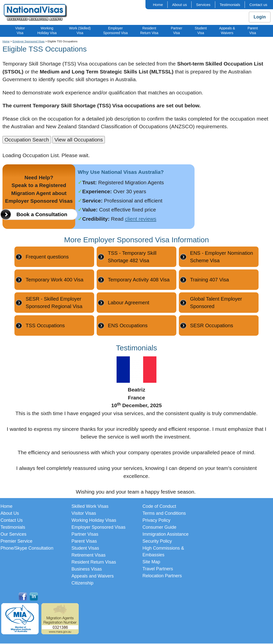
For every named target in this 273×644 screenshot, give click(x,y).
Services (203, 5)
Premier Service (16, 542)
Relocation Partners (162, 576)
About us (179, 5)
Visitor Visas (84, 514)
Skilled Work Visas (90, 507)
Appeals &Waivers (227, 31)
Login (260, 17)
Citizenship (82, 583)
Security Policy (157, 542)
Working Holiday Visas (94, 521)
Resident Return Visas (94, 563)
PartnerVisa (177, 31)
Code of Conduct (159, 507)
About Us (10, 514)
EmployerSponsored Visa (115, 31)
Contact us (258, 5)
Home (158, 5)
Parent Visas (84, 542)
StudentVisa (201, 31)
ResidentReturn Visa (149, 31)
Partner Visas (85, 535)
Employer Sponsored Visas (29, 41)
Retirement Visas (89, 556)
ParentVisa (253, 31)
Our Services (13, 535)
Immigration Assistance (166, 535)
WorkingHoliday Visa (47, 31)
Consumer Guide (159, 528)
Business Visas (87, 570)
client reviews (141, 219)
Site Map (151, 562)
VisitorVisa (20, 31)
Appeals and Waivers (93, 577)
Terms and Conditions (164, 514)
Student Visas (85, 549)
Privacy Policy (156, 521)
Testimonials (230, 5)
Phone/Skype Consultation (27, 549)
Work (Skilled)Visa (80, 31)
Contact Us (12, 521)
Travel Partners (158, 569)
